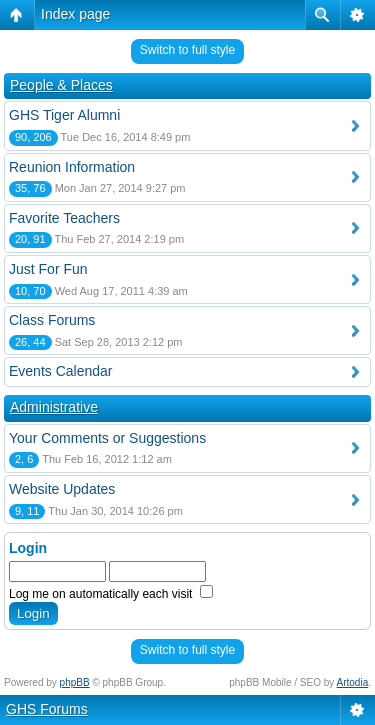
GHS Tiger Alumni (64, 115)
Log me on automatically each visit (111, 594)
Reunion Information (72, 167)
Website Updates (62, 489)
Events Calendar (61, 371)
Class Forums (52, 320)
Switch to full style (187, 50)
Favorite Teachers (64, 218)
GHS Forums (47, 709)
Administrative (54, 407)
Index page (75, 14)
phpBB (75, 682)
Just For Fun (48, 269)
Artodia (353, 682)
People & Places (61, 85)
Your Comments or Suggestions (107, 438)
